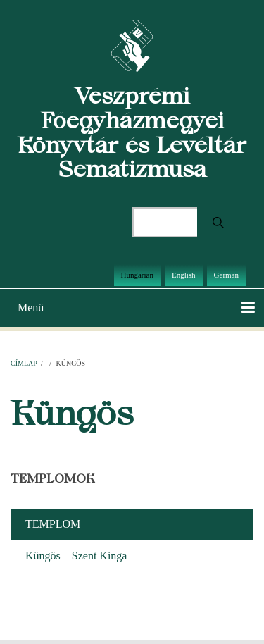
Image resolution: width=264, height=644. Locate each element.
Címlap (24, 363)
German (226, 275)
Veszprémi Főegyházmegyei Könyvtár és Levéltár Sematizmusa (132, 132)
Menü (31, 308)
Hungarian (137, 275)
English (184, 275)
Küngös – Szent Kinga (76, 556)
